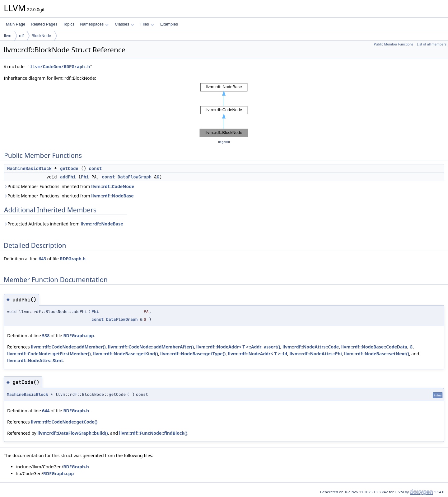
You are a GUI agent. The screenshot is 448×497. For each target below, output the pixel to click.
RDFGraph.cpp (78, 336)
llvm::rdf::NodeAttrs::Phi (315, 354)
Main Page (16, 24)
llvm (8, 36)
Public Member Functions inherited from (69, 186)
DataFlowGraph (135, 177)
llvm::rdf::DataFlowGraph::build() (72, 433)
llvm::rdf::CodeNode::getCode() (64, 422)
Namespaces (94, 24)
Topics (69, 24)
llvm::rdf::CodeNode (113, 186)
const (95, 168)
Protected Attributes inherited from (63, 224)
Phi (85, 177)
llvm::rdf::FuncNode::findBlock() (153, 433)
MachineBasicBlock (29, 168)
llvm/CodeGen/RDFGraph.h (60, 67)
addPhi (68, 177)
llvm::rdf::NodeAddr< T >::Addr (229, 347)
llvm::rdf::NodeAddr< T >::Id (258, 354)
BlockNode (41, 36)
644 (46, 411)
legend (224, 142)
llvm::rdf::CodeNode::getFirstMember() (49, 354)
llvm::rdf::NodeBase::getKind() (125, 354)
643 (42, 259)
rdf (21, 36)
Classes (124, 24)
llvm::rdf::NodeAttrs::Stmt (35, 360)
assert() (272, 347)
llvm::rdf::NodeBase (112, 196)
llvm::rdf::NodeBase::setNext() (377, 354)
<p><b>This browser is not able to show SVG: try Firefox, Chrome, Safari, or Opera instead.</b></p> (224, 110)
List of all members (432, 44)
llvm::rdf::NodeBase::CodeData (374, 347)
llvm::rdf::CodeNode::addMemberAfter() (151, 347)
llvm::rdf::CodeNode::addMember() (68, 347)
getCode (69, 168)
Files (147, 24)
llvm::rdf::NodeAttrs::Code (311, 347)
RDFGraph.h (73, 259)
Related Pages (44, 24)
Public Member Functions (393, 44)
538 (46, 336)
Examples (169, 24)
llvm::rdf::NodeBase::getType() (193, 354)
